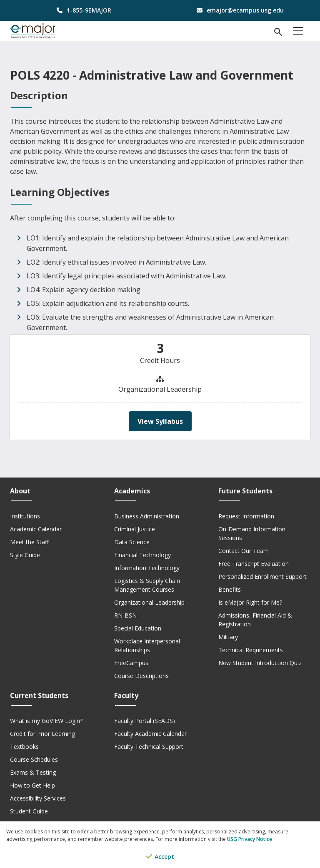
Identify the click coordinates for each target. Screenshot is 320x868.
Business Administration (147, 516)
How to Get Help (32, 785)
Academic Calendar (36, 529)
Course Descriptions (141, 676)
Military (228, 637)
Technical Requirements (251, 650)
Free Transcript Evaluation (254, 564)
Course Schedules (34, 759)
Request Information (246, 516)
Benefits (230, 589)
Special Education (138, 628)
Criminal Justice (135, 529)
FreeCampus (131, 663)
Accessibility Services (38, 798)
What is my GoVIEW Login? (46, 721)
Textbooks (24, 747)
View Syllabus (160, 421)
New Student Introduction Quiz (260, 663)
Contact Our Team (244, 551)
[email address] (238, 10)
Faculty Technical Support (149, 747)
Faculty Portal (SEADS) (145, 721)
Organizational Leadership (149, 602)
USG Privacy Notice (250, 839)
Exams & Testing (33, 772)
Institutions (25, 516)
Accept (160, 857)
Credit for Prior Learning (42, 734)
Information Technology (147, 568)
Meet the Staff (29, 542)
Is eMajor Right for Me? (250, 602)
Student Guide (29, 811)
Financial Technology (142, 555)
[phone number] (82, 10)
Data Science (132, 542)
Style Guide (25, 555)
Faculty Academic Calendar (150, 734)
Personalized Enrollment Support (262, 577)
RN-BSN (125, 615)
